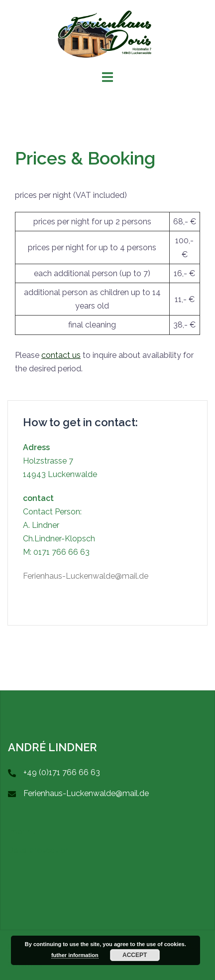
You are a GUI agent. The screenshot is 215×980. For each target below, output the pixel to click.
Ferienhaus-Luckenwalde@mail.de (86, 576)
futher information (75, 955)
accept (135, 955)
